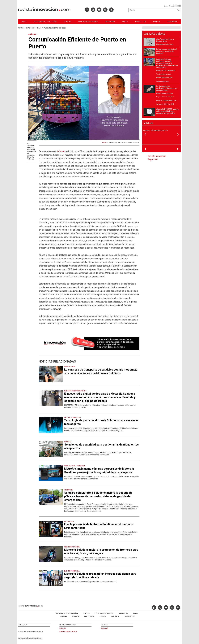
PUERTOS (120, 142)
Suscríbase (172, 22)
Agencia (157, 22)
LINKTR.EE (63, 617)
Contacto (115, 617)
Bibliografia (105, 628)
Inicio (24, 22)
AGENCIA (103, 617)
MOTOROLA (110, 142)
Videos (125, 22)
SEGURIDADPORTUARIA (132, 142)
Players (67, 22)
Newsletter (140, 22)
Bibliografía (89, 617)
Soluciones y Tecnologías (45, 22)
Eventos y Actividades (88, 22)
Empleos (76, 617)
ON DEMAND (110, 22)
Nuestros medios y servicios (68, 631)
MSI (116, 142)
